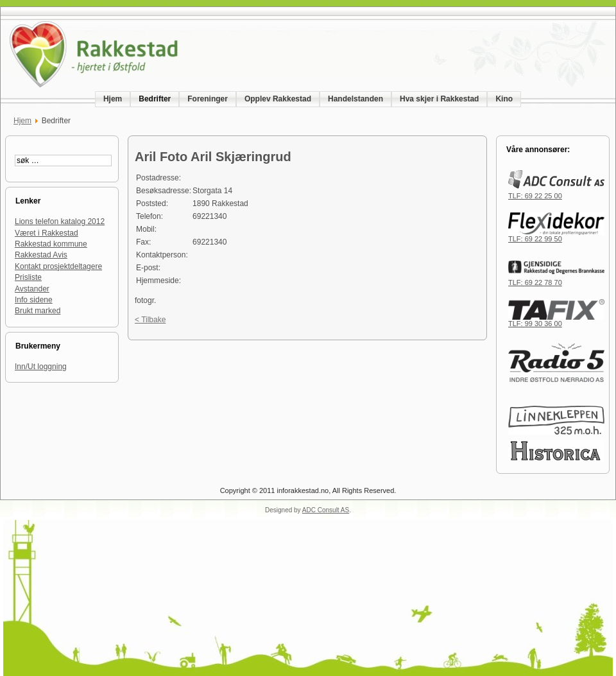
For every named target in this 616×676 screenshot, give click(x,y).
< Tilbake (150, 320)
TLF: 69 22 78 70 (556, 279)
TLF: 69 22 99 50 (556, 236)
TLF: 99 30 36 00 (556, 320)
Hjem (22, 121)
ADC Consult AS (326, 510)
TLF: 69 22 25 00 (556, 193)
